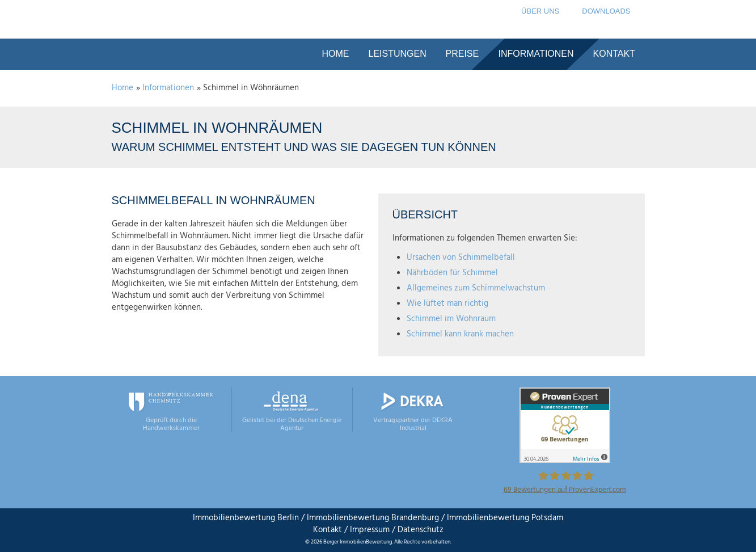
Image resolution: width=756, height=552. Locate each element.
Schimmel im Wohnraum (451, 319)
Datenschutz (419, 530)
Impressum (370, 530)
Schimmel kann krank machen (460, 334)
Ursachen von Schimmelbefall (461, 258)
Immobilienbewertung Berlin (246, 518)
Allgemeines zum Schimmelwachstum (476, 288)
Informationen (168, 88)
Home (123, 88)
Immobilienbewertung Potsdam (505, 518)
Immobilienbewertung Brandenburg (373, 518)
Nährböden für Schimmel (452, 273)
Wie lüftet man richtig (447, 304)
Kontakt (328, 530)
